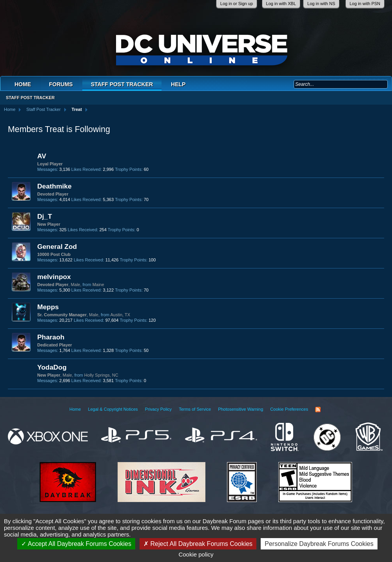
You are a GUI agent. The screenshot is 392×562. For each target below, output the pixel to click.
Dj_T (45, 216)
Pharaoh (51, 337)
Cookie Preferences (289, 409)
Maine (98, 285)
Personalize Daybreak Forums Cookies (319, 544)
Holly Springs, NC (101, 375)
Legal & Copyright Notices (113, 409)
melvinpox (54, 277)
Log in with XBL (281, 4)
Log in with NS (321, 4)
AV (42, 156)
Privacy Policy (158, 409)
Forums (61, 84)
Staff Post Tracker (122, 84)
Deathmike (54, 186)
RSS (318, 410)
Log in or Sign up (237, 4)
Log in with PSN (365, 4)
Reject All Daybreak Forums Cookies (198, 544)
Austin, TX (120, 315)
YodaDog (52, 367)
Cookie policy (196, 554)
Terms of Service (195, 409)
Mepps (48, 307)
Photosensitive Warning (240, 409)
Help (178, 84)
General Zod (57, 247)
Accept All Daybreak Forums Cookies (76, 544)
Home (23, 84)
